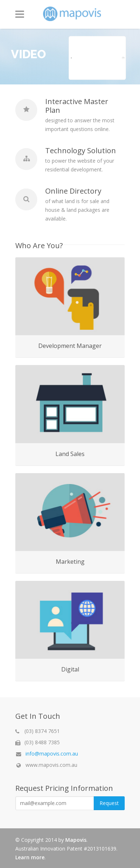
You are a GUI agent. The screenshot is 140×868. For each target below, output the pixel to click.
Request (109, 803)
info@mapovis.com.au (52, 754)
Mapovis (76, 840)
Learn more (30, 857)
